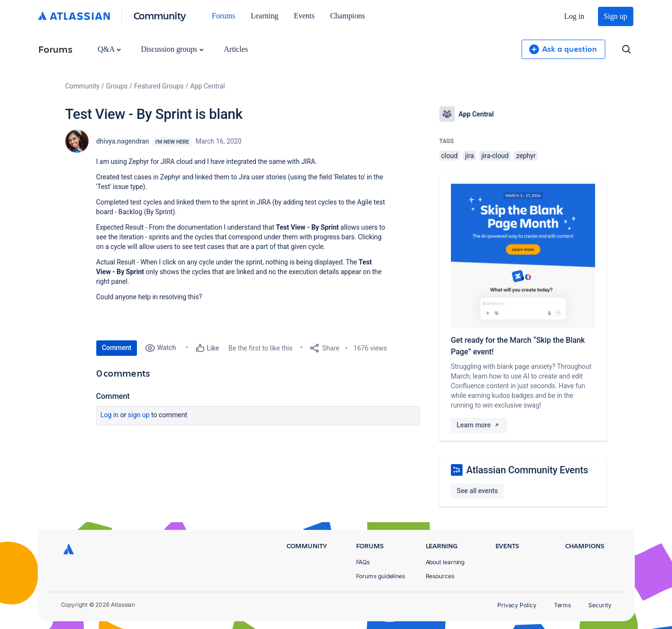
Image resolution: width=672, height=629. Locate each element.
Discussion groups (172, 49)
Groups (117, 86)
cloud (449, 156)
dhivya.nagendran (123, 141)
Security (600, 605)
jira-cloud (495, 156)
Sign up (616, 16)
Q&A (109, 49)
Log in (574, 16)
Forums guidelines (381, 576)
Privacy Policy (517, 605)
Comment (117, 348)
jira (470, 156)
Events (304, 16)
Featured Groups (159, 86)
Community (160, 15)
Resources (440, 576)
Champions (347, 16)
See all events (477, 491)
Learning (264, 16)
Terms (563, 605)
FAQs (363, 562)
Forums (224, 16)
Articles (236, 49)
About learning (445, 562)
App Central (208, 86)
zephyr (526, 156)
